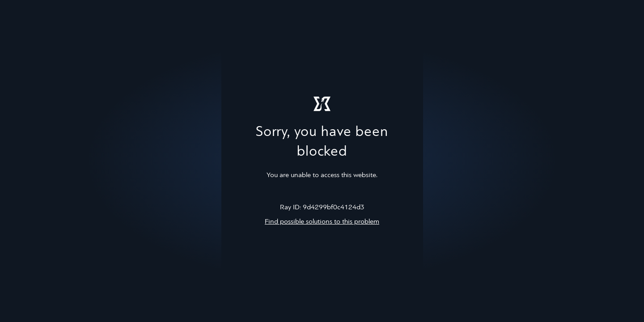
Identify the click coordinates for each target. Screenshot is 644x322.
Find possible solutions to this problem (322, 222)
